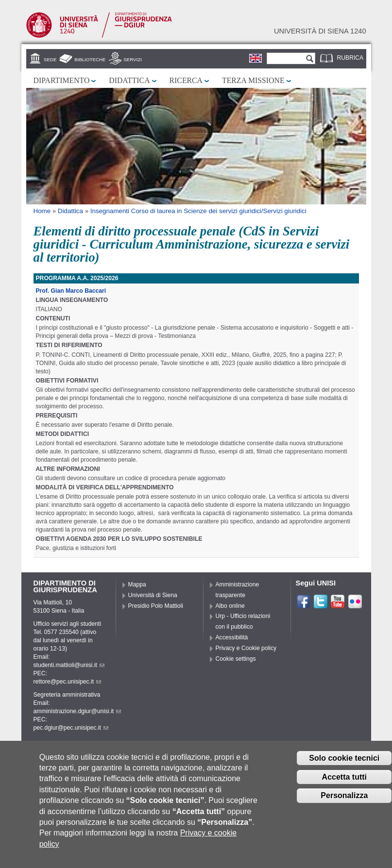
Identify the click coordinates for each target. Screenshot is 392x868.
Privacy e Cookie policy (246, 648)
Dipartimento (62, 80)
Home (42, 211)
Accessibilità (232, 637)
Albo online (230, 606)
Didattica (129, 80)
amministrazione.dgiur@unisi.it (77, 711)
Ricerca (186, 80)
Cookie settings (236, 659)
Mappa (137, 584)
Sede (50, 59)
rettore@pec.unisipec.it (68, 682)
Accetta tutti (344, 781)
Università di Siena (153, 595)
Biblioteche (90, 59)
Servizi (133, 59)
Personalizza (344, 800)
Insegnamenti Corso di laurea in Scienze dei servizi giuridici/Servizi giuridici (198, 211)
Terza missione (253, 80)
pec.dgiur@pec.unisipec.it (71, 728)
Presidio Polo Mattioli (156, 606)
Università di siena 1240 (320, 31)
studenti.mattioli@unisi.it (69, 665)
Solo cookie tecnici (344, 763)
